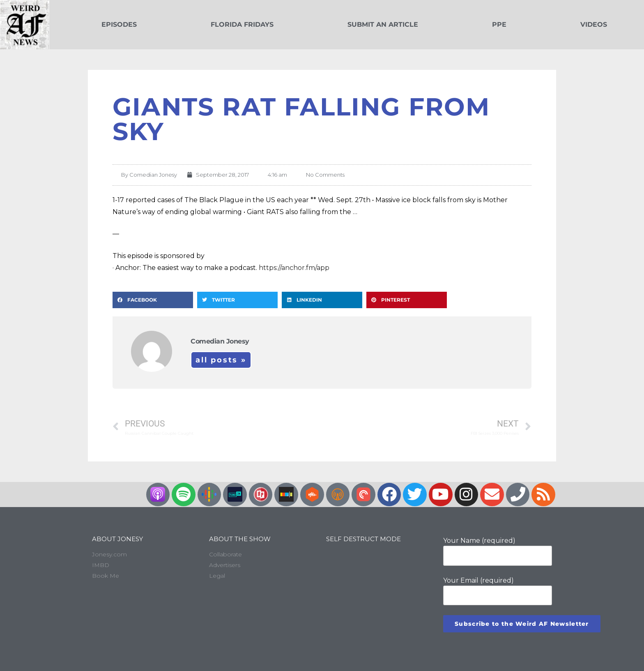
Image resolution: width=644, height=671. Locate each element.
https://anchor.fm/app (294, 268)
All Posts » (221, 360)
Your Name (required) (498, 551)
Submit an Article (383, 24)
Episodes (119, 24)
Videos (594, 24)
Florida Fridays (242, 24)
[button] (153, 300)
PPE (499, 24)
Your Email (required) (498, 591)
